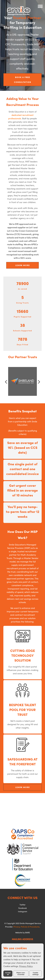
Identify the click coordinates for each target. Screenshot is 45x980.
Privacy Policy (26, 966)
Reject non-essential (21, 974)
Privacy (17, 927)
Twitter (22, 905)
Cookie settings (35, 974)
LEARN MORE (23, 265)
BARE (28, 932)
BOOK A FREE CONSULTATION (23, 80)
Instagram (23, 911)
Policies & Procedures (30, 927)
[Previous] (6, 382)
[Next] (39, 382)
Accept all (8, 974)
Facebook (23, 908)
